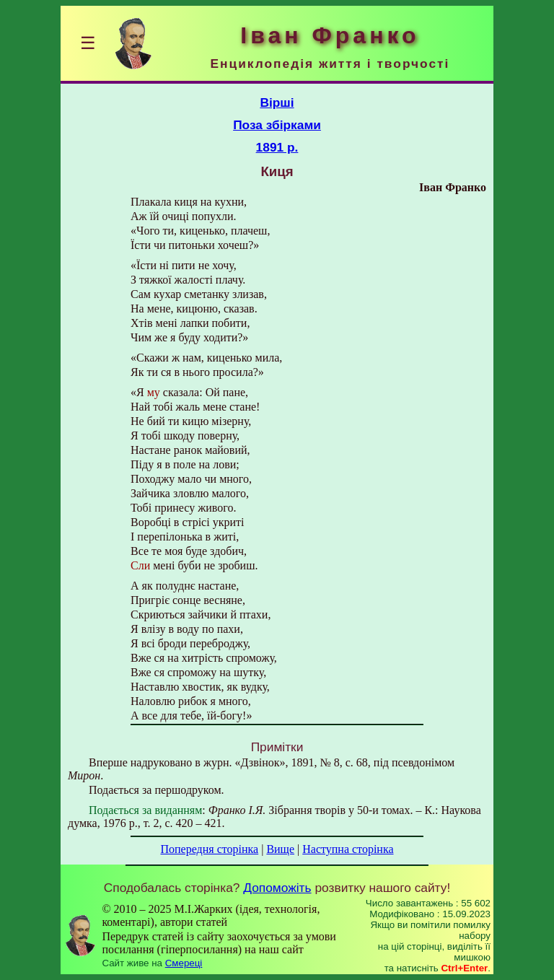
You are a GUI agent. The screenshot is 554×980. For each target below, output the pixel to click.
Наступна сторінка (348, 849)
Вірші (277, 102)
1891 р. (277, 147)
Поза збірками (277, 125)
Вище (280, 849)
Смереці (184, 963)
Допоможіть (277, 888)
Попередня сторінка (209, 849)
